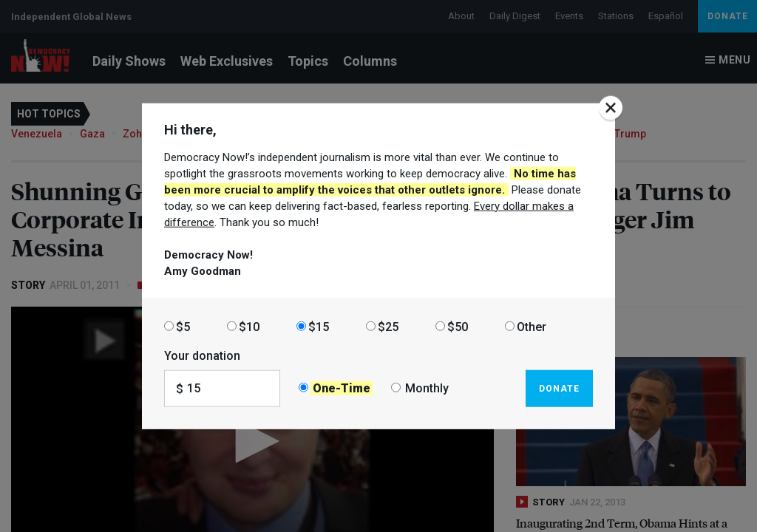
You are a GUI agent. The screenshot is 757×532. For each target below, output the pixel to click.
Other (532, 326)
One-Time (342, 388)
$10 (249, 326)
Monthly (427, 388)
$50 (458, 326)
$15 (319, 326)
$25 (388, 326)
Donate (559, 388)
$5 (183, 326)
